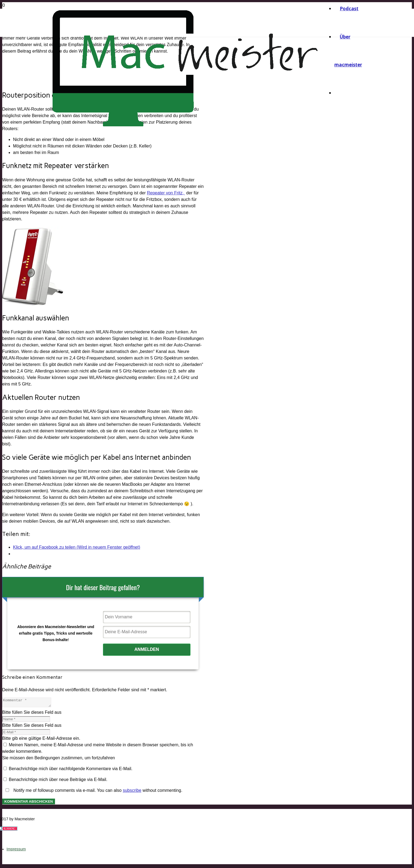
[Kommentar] (29, 703)
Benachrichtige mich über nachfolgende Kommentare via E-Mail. (70, 770)
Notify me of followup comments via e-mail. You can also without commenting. (93, 792)
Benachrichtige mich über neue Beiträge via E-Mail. (58, 781)
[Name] (26, 721)
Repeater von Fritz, (166, 193)
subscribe (132, 792)
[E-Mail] (26, 734)
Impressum (16, 851)
